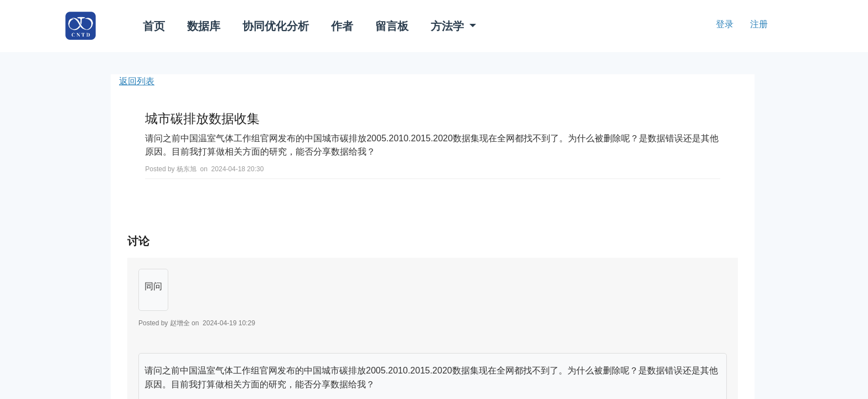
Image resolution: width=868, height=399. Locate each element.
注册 (759, 24)
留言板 (392, 26)
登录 (725, 24)
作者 (342, 26)
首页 (154, 26)
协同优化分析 (276, 26)
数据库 (204, 26)
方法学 (449, 26)
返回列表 (137, 81)
